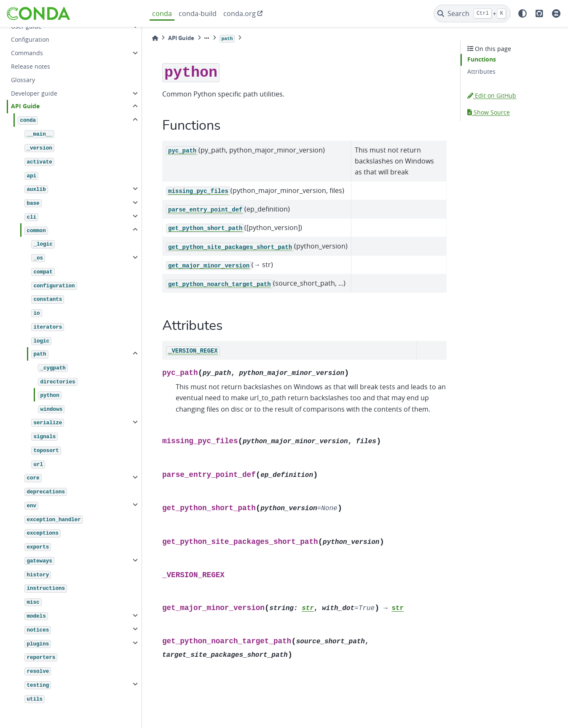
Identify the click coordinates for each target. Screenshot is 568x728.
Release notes (31, 66)
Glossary (23, 80)
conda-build (198, 13)
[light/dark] (522, 13)
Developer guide (34, 93)
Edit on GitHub (492, 95)
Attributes (481, 71)
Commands (27, 53)
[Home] (155, 38)
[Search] (472, 13)
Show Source (489, 112)
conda (162, 13)
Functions (482, 59)
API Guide (25, 106)
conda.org (240, 13)
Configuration (30, 39)
